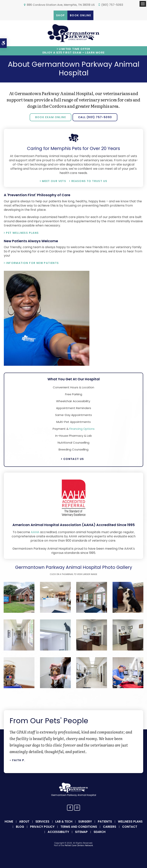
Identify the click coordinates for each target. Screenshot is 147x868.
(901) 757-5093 (112, 5)
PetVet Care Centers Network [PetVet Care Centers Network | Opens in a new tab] (79, 845)
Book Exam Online (51, 117)
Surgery (85, 821)
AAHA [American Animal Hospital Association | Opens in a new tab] (35, 532)
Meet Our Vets (54, 181)
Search (100, 832)
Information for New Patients (32, 263)
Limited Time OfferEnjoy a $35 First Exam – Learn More (74, 51)
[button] (19, 612)
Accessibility (58, 832)
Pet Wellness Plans (22, 233)
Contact (130, 827)
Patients (105, 821)
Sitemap (81, 832)
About (24, 821)
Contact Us (74, 459)
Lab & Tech (64, 821)
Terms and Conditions (79, 827)
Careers (110, 827)
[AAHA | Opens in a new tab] (73, 517)
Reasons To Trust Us (89, 181)
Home (9, 821)
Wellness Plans (130, 821)
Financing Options (82, 429)
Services (42, 821)
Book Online (80, 15)
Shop (60, 15)
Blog (20, 827)
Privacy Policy (42, 827)
